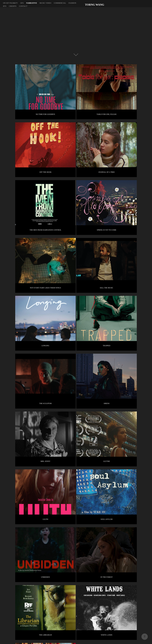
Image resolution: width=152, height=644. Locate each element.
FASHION (72, 3)
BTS (5, 6)
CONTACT (23, 6)
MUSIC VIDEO (45, 3)
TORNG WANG (95, 5)
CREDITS (13, 6)
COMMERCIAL (60, 3)
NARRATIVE (32, 3)
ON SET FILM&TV (10, 3)
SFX (22, 3)
